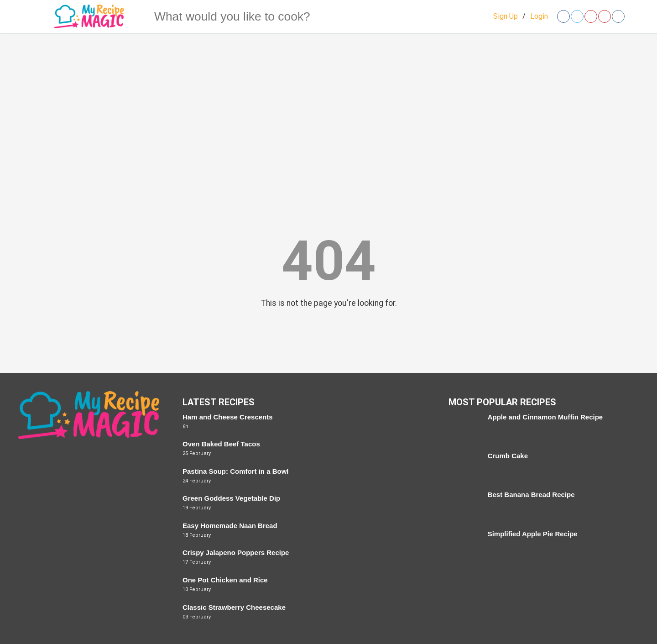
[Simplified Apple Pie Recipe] (463, 545)
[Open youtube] (605, 16)
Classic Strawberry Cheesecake (234, 607)
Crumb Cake (508, 456)
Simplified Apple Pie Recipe (533, 534)
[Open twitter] (577, 16)
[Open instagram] (618, 16)
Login (539, 16)
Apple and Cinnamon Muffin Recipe (545, 417)
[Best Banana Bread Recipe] (463, 505)
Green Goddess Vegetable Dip (231, 498)
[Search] (136, 16)
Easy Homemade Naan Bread (230, 526)
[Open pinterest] (591, 16)
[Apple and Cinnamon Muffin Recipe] (463, 428)
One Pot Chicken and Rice (225, 580)
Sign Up (506, 16)
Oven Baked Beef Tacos (221, 444)
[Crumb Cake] (463, 467)
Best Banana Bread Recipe (531, 495)
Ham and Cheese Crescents (228, 417)
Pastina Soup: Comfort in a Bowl (236, 471)
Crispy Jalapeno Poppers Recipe (236, 552)
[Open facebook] (563, 16)
